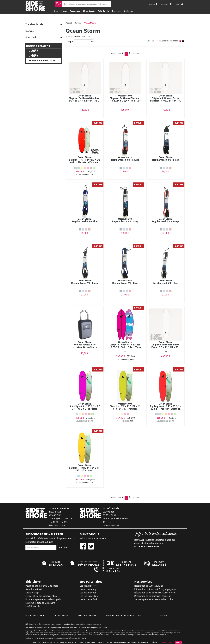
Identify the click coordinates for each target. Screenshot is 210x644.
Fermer (179, 643)
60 (157, 41)
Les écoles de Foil (88, 593)
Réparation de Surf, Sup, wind (149, 586)
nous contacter (35, 616)
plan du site (62, 616)
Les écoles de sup (88, 589)
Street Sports (89, 11)
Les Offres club (32, 606)
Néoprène (116, 11)
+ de (32, 51)
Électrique (128, 11)
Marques (78, 23)
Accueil (69, 23)
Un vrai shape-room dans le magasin (43, 599)
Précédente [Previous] (117, 53)
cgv (139, 616)
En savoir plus (166, 642)
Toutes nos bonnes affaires (43, 61)
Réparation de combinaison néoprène (153, 596)
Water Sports (103, 11)
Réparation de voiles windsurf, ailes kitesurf (155, 593)
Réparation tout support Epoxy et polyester (155, 589)
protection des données (120, 616)
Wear (56, 11)
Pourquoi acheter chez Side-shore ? (42, 586)
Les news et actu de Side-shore (40, 603)
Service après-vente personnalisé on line (154, 599)
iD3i (79, 638)
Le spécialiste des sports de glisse (41, 596)
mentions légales (88, 616)
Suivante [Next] (134, 53)
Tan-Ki (84, 638)
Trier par (69, 41)
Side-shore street (34, 589)
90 (160, 41)
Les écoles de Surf (88, 599)
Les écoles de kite (88, 586)
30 (153, 41)
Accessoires (75, 11)
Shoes (64, 11)
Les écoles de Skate (89, 596)
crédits (163, 616)
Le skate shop (32, 593)
